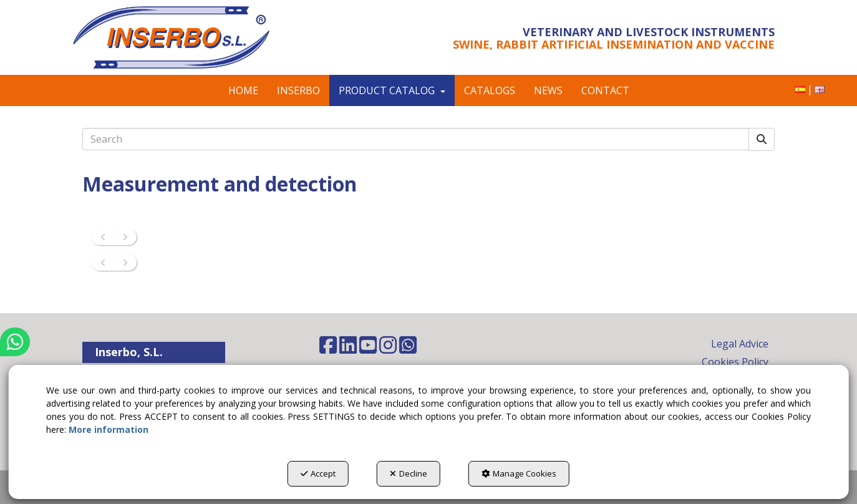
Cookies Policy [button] (735, 362)
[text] (416, 139)
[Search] (762, 139)
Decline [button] (409, 473)
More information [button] (109, 429)
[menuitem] (800, 90)
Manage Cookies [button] (519, 473)
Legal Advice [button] (740, 344)
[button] (187, 37)
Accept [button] (318, 473)
